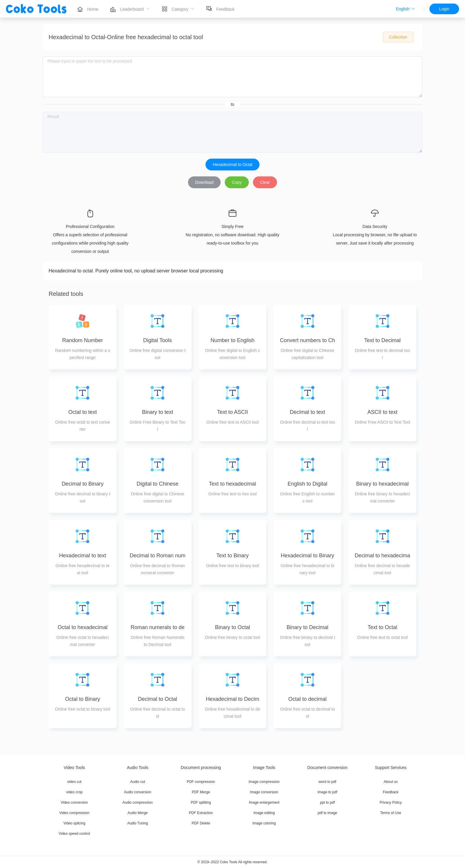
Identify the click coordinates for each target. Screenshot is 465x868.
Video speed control (74, 834)
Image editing (264, 813)
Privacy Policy (391, 802)
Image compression (264, 782)
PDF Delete (201, 823)
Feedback (391, 792)
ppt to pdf (327, 802)
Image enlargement (264, 802)
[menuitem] (88, 9)
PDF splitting (201, 802)
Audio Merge (138, 813)
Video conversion (74, 802)
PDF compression (201, 782)
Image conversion (264, 792)
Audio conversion (138, 792)
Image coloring (264, 823)
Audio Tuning (138, 823)
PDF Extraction (201, 813)
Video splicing (74, 823)
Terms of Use (391, 813)
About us (391, 782)
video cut (74, 782)
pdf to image (327, 813)
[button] (406, 9)
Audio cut (138, 782)
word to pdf (327, 782)
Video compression (74, 813)
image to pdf (327, 792)
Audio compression (138, 802)
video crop (74, 792)
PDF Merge (201, 792)
